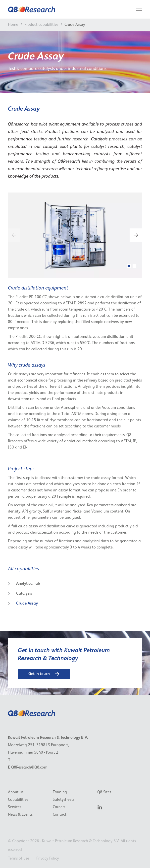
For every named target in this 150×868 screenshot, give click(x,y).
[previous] (14, 235)
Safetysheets (64, 800)
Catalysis (20, 594)
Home (13, 25)
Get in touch (44, 674)
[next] (136, 235)
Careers (59, 807)
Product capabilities (41, 25)
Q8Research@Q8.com (29, 768)
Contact (60, 815)
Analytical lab (24, 584)
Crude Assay (23, 604)
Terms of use (19, 859)
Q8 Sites (104, 792)
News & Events (20, 815)
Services (15, 807)
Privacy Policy (48, 859)
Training (60, 792)
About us (16, 792)
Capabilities (18, 800)
